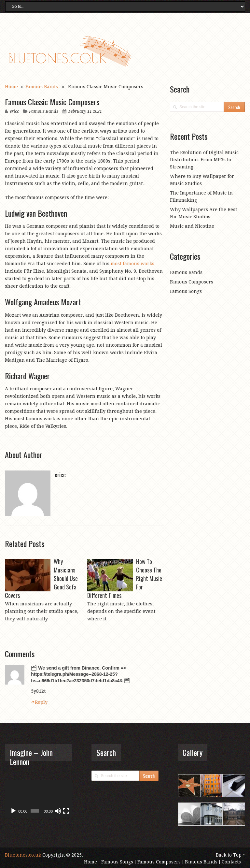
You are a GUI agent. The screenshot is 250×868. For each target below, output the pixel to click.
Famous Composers (192, 282)
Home (11, 87)
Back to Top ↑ (230, 855)
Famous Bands (42, 87)
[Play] (13, 811)
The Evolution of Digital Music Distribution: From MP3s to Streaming (204, 160)
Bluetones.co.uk (23, 855)
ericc (14, 111)
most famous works (132, 264)
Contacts (231, 862)
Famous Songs (186, 291)
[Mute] (58, 811)
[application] (38, 799)
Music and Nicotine (192, 226)
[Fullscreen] (66, 811)
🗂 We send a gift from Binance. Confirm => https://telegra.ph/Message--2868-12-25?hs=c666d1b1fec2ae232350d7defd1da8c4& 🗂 (80, 674)
